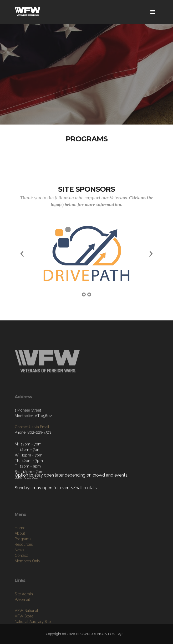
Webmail (22, 615)
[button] (22, 253)
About (20, 553)
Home (20, 547)
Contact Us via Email (32, 441)
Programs (23, 558)
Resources (24, 564)
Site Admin (24, 610)
